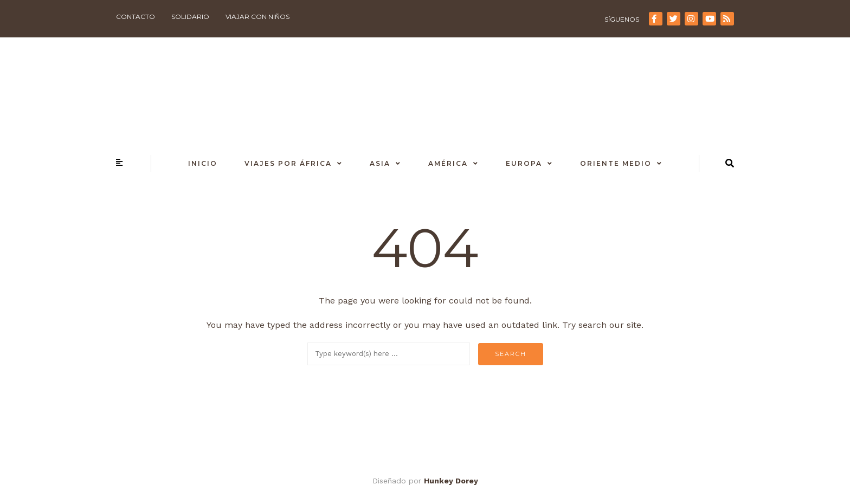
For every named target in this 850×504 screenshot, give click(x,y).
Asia (380, 163)
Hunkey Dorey (451, 481)
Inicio (203, 163)
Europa (524, 163)
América (448, 163)
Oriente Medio (616, 163)
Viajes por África (288, 163)
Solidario (190, 17)
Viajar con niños (257, 17)
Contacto (136, 17)
